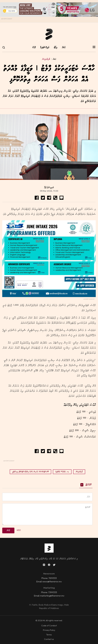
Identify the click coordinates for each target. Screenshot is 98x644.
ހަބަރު (64, 48)
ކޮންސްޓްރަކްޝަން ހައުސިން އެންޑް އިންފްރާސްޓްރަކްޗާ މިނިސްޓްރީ (30, 472)
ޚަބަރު (53, 59)
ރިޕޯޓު (56, 48)
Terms (49, 635)
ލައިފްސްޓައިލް (45, 48)
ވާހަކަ (34, 48)
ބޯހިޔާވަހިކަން (46, 59)
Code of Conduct (49, 626)
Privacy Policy (49, 630)
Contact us (49, 639)
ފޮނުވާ (8, 530)
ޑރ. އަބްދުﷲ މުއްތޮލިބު (62, 472)
